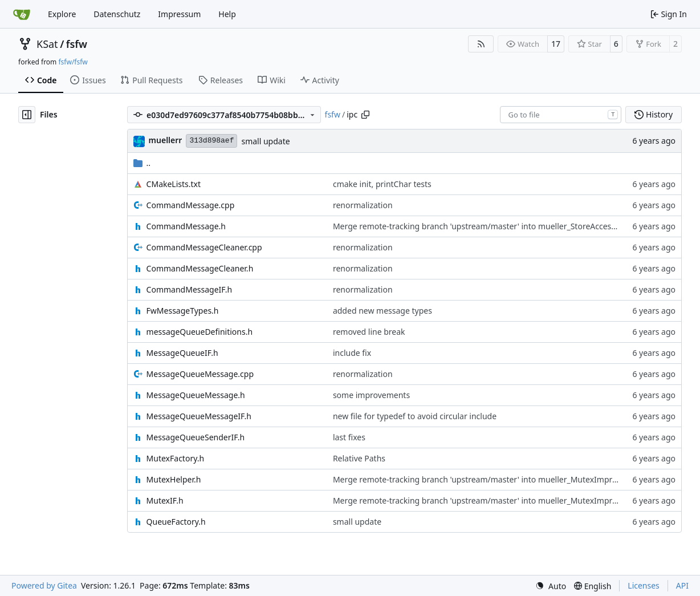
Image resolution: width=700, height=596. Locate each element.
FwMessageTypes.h (183, 311)
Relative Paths (359, 458)
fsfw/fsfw (73, 62)
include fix (352, 353)
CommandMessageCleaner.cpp (204, 247)
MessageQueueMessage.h (196, 395)
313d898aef (211, 141)
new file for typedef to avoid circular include (415, 416)
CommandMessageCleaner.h (200, 268)
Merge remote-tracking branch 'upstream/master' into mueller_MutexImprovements (491, 479)
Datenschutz (117, 14)
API (682, 585)
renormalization (363, 205)
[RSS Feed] (481, 44)
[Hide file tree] (27, 115)
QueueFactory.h (176, 522)
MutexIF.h (165, 500)
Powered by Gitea (44, 585)
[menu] (551, 586)
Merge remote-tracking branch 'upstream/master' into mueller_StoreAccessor (478, 226)
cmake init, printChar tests (382, 184)
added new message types (382, 311)
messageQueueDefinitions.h (200, 332)
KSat (47, 44)
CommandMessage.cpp (191, 205)
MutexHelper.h (174, 479)
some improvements (371, 395)
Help (227, 14)
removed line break (369, 332)
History (654, 114)
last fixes (349, 437)
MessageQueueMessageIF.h (199, 416)
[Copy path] (365, 115)
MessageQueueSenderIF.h (196, 437)
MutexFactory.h (176, 458)
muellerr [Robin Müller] (166, 140)
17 (556, 44)
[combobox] (561, 115)
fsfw (77, 44)
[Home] (22, 14)
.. (142, 163)
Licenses (644, 585)
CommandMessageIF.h (190, 289)
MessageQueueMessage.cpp (200, 374)
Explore (62, 14)
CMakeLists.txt (174, 184)
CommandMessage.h (186, 226)
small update (265, 141)
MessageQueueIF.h (182, 353)
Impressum (179, 14)
